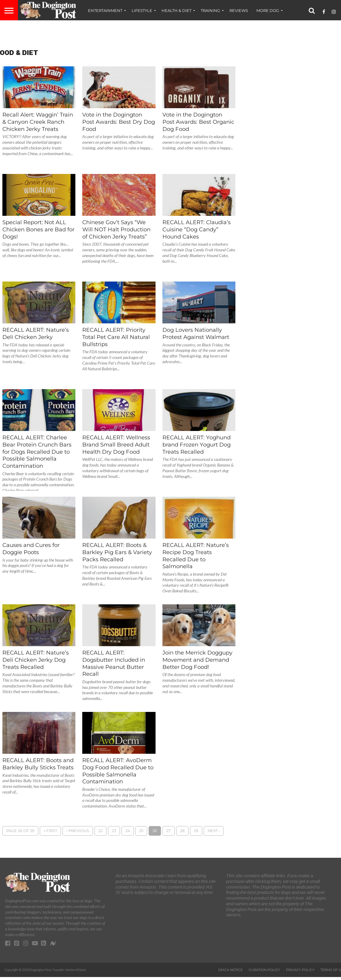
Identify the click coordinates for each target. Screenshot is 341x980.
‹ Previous (78, 831)
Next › (214, 831)
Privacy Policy (300, 970)
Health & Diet (176, 10)
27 (169, 831)
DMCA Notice (230, 970)
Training (210, 10)
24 (128, 831)
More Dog (268, 10)
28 (182, 831)
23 (114, 831)
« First (50, 831)
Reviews (239, 10)
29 (196, 831)
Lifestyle (142, 10)
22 (101, 831)
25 (141, 831)
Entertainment (105, 10)
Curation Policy (264, 970)
